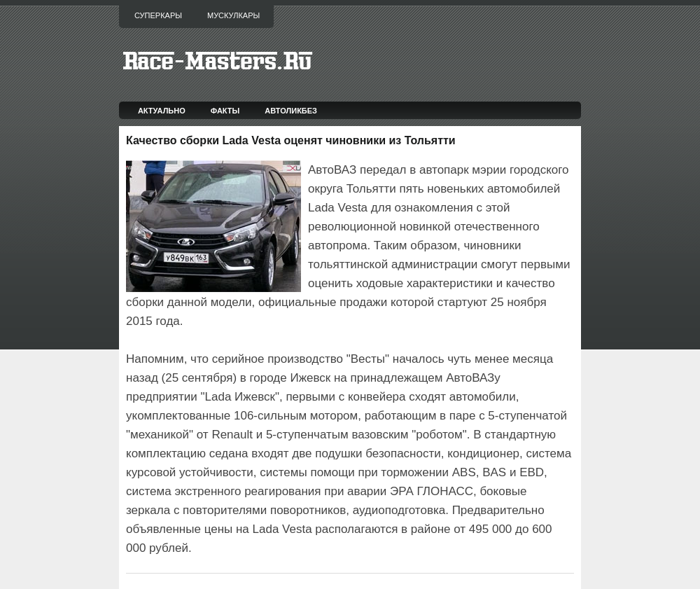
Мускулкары (233, 15)
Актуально (162, 111)
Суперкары (158, 15)
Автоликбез (291, 111)
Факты (225, 111)
